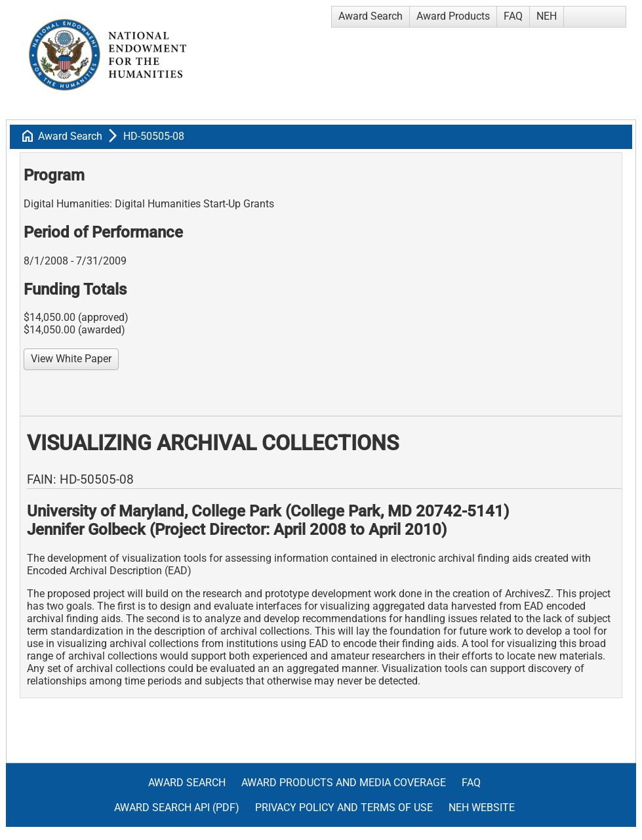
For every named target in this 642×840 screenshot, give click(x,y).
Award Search (371, 16)
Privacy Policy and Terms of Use (344, 808)
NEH (547, 16)
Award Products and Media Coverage (344, 783)
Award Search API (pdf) (177, 808)
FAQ (513, 16)
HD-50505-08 (154, 136)
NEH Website (482, 808)
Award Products (453, 16)
